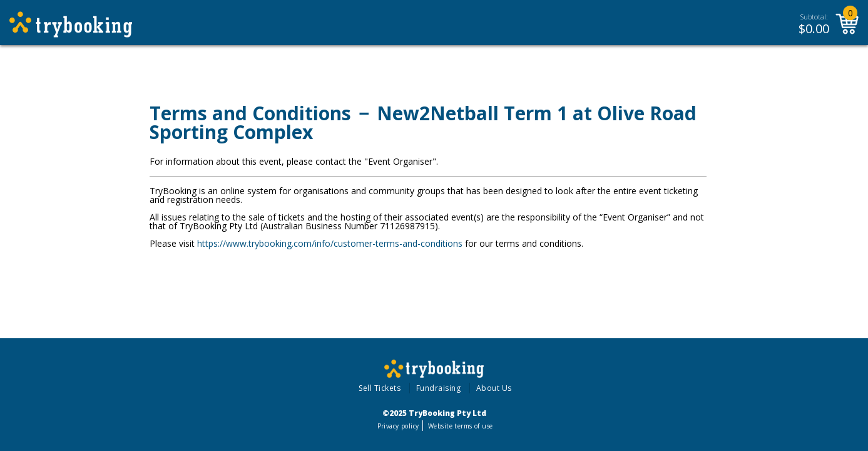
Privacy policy (398, 426)
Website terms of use (460, 426)
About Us (494, 388)
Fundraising (439, 388)
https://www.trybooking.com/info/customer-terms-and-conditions (330, 243)
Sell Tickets (380, 388)
